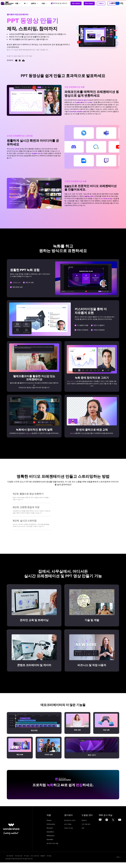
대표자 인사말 (71, 835)
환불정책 (56, 862)
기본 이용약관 (9, 862)
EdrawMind (50, 838)
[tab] (32, 500)
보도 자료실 (71, 831)
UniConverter (51, 831)
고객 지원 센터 (92, 831)
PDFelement (51, 842)
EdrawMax (50, 846)
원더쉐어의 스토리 (73, 827)
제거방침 (65, 862)
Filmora (49, 827)
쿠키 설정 (33, 862)
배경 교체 (73, 434)
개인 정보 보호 (21, 862)
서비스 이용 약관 (44, 862)
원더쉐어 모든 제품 (52, 850)
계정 (89, 835)
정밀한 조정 (30, 433)
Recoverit (50, 835)
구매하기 (104, 3)
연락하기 (90, 827)
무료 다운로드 (79, 3)
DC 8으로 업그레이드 (62, 3)
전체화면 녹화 (17, 282)
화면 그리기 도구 (73, 381)
